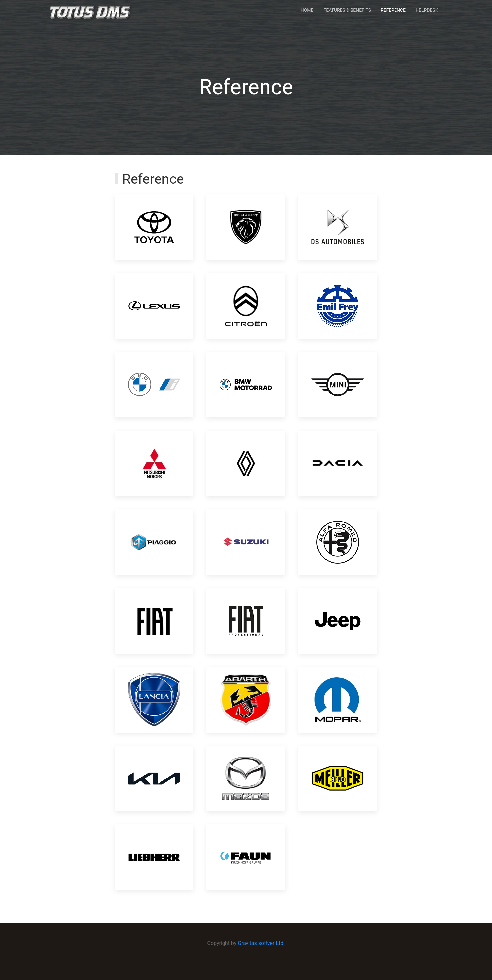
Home (307, 10)
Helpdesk (427, 10)
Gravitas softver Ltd (260, 943)
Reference (393, 10)
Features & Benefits (347, 10)
